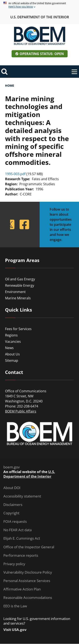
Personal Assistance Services (27, 581)
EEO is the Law (15, 606)
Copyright (11, 513)
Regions (11, 335)
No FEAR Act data (17, 530)
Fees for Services (18, 329)
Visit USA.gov (15, 630)
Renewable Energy (20, 285)
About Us (12, 354)
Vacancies (13, 341)
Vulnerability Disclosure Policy (28, 572)
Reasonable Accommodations (28, 598)
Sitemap (12, 360)
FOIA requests (15, 522)
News (9, 348)
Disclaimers (13, 505)
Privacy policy (14, 564)
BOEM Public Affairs (21, 411)
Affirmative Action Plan (22, 589)
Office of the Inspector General (29, 547)
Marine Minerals (18, 298)
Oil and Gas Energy (20, 279)
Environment (15, 292)
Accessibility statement (22, 496)
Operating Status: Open (42, 54)
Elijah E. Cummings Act (22, 538)
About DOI (12, 488)
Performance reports (21, 555)
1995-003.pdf (15, 174)
